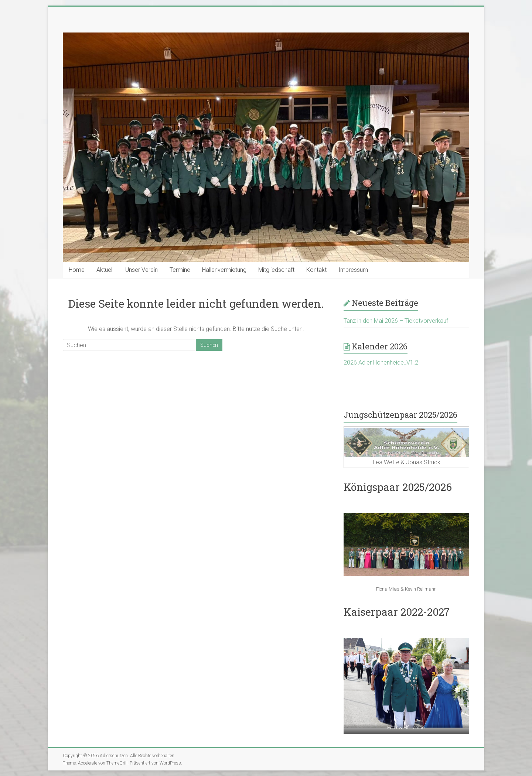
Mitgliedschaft (276, 270)
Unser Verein (141, 270)
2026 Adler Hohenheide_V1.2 (381, 363)
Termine (180, 270)
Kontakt (316, 270)
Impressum (353, 270)
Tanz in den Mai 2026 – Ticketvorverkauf (396, 321)
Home (77, 270)
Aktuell (105, 270)
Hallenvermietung (224, 270)
